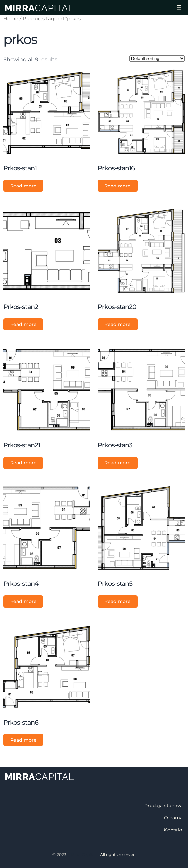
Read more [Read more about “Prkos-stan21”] (23, 463)
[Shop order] (157, 58)
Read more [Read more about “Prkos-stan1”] (23, 186)
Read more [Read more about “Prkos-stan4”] (23, 601)
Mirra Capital (83, 854)
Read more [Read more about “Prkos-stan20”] (118, 324)
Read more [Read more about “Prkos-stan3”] (118, 463)
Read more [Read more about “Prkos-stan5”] (118, 601)
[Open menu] (179, 8)
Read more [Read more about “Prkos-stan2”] (23, 324)
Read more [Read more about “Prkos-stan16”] (118, 186)
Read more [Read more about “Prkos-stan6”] (23, 740)
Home (11, 19)
